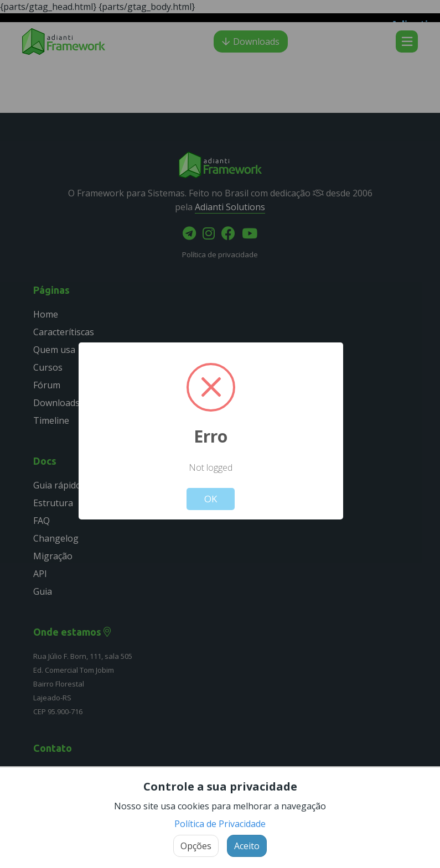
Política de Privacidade (220, 824)
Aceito (247, 846)
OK (211, 499)
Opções (196, 846)
